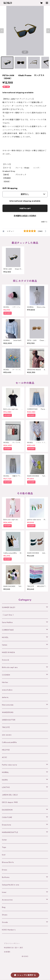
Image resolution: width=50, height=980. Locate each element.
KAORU (5, 780)
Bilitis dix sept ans (10, 667)
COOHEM (6, 675)
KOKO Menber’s (9, 930)
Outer (5, 840)
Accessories (7, 900)
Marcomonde (8, 705)
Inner (4, 892)
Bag (4, 907)
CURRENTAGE (8, 630)
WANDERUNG (8, 712)
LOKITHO (6, 787)
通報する (44, 222)
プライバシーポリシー (12, 943)
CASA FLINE (7, 817)
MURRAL (5, 772)
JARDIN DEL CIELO (10, 795)
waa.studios (7, 690)
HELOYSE (6, 750)
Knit (4, 855)
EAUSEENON (7, 810)
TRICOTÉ (6, 727)
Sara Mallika (7, 622)
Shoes (5, 915)
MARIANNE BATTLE (10, 832)
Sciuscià (5, 660)
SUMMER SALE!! (9, 607)
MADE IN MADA (8, 652)
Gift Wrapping (10, 188)
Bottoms (6, 877)
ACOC (5, 757)
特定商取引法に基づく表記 (13, 948)
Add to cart (25, 208)
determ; (5, 697)
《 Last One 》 (8, 615)
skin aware (7, 735)
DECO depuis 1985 (10, 802)
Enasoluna (6, 825)
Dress (5, 870)
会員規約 (7, 952)
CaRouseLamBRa (9, 742)
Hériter (5, 682)
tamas (5, 645)
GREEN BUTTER (9, 720)
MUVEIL (5, 637)
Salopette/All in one (11, 885)
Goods (5, 922)
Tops (4, 847)
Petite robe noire (10, 765)
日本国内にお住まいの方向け (25, 216)
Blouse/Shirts (8, 862)
